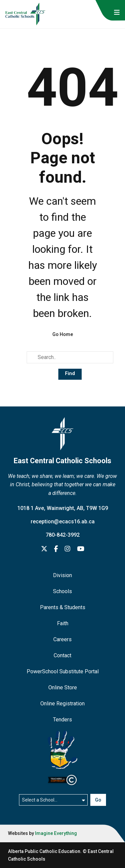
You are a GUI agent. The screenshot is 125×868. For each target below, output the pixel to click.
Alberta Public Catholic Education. (45, 851)
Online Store (63, 687)
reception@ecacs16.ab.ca (63, 522)
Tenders (62, 720)
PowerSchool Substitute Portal (63, 671)
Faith (63, 623)
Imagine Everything (56, 833)
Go (98, 800)
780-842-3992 (63, 535)
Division (62, 575)
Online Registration (62, 704)
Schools (62, 591)
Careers (62, 639)
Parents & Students (63, 607)
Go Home (63, 334)
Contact (62, 655)
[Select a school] (53, 800)
